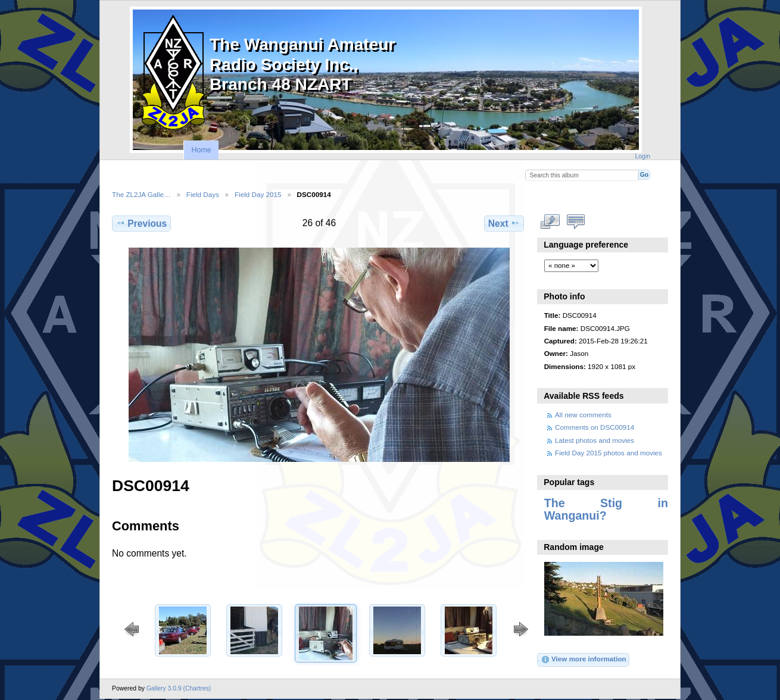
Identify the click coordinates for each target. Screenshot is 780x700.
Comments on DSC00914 (595, 427)
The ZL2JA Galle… (141, 194)
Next (504, 223)
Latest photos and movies (595, 440)
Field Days (203, 194)
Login (643, 156)
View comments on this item (576, 222)
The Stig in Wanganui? (606, 509)
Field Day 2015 (258, 194)
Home (201, 150)
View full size (550, 222)
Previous (141, 223)
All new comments (583, 415)
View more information (584, 660)
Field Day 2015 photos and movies (609, 453)
